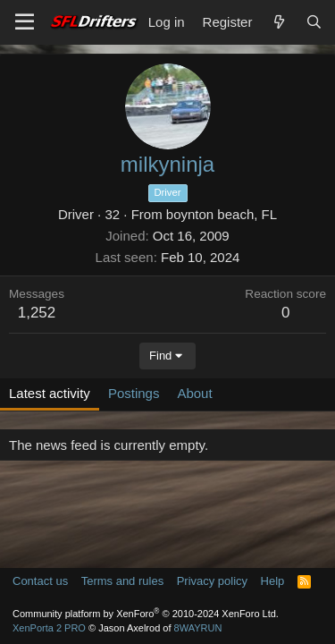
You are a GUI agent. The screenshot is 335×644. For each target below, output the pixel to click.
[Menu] (25, 22)
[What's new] (278, 22)
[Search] (314, 22)
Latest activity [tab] (50, 393)
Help (273, 581)
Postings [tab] (134, 393)
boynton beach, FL (222, 214)
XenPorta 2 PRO (49, 628)
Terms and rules (122, 581)
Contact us (40, 581)
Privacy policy (212, 581)
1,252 (37, 313)
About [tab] (194, 393)
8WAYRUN (198, 628)
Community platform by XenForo (146, 614)
